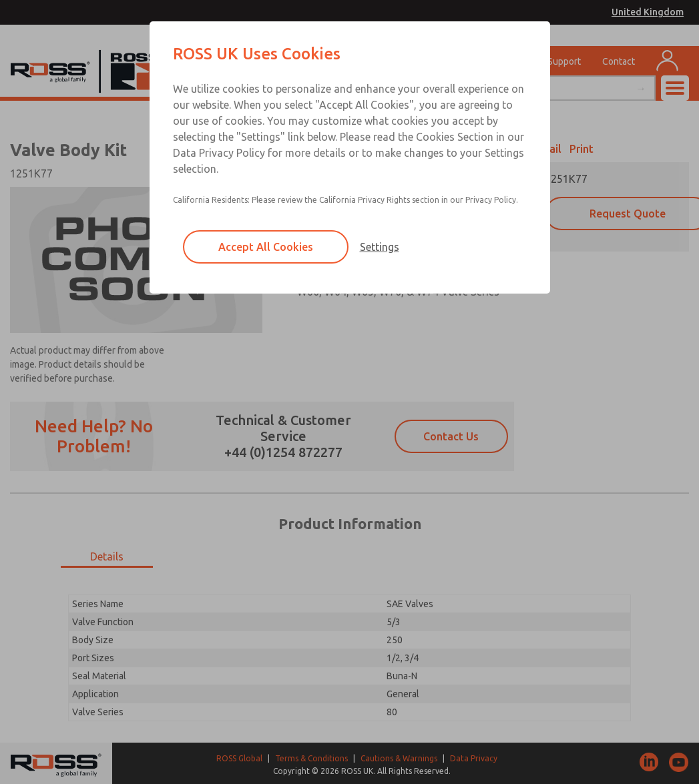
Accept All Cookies (266, 247)
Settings (380, 247)
